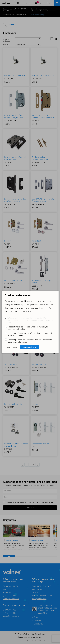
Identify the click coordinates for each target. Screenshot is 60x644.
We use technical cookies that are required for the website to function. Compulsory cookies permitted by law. (30, 320)
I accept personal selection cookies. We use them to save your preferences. (30, 341)
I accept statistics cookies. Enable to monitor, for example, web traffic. (28, 328)
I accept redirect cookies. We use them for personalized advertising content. (31, 334)
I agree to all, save (29, 347)
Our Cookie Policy (23, 311)
